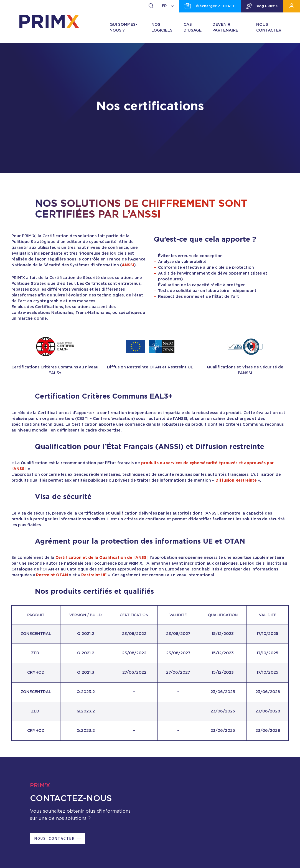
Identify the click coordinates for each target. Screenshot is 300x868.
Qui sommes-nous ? (123, 28)
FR (168, 6)
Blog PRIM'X (262, 6)
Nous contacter (269, 28)
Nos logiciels (162, 28)
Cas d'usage (193, 28)
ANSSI (128, 265)
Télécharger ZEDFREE (210, 6)
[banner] (49, 21)
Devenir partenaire (225, 28)
